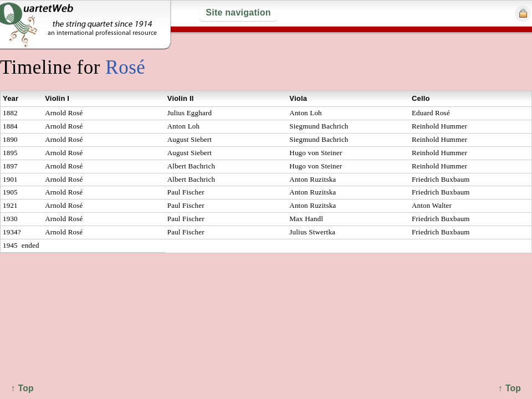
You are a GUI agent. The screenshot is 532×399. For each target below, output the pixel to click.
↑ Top (510, 388)
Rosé (125, 67)
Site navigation (238, 12)
